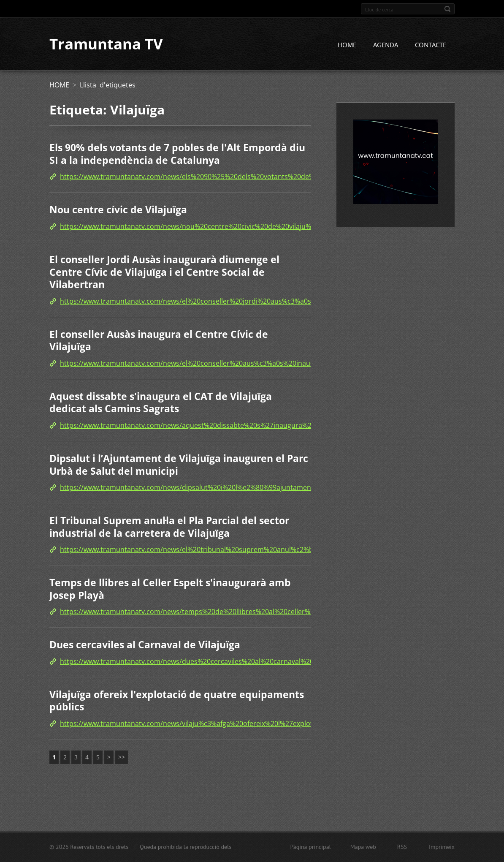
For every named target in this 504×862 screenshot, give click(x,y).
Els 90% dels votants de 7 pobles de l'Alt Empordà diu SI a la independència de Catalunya (177, 154)
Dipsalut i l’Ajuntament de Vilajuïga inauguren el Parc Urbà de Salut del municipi (179, 465)
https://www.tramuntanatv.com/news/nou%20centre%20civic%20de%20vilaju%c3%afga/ (200, 226)
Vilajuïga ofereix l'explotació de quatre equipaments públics (177, 701)
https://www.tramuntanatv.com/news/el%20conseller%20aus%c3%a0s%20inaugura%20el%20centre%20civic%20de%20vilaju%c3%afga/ (274, 363)
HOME (347, 45)
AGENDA (386, 45)
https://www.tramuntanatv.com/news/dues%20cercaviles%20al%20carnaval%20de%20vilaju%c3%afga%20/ (229, 661)
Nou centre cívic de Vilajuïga (118, 210)
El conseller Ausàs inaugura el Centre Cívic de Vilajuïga (159, 340)
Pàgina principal (310, 847)
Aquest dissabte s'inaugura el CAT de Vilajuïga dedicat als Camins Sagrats (161, 402)
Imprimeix (442, 847)
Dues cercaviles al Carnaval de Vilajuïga (145, 645)
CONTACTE (431, 45)
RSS (402, 847)
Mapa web (363, 847)
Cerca (447, 9)
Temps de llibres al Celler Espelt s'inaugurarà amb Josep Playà (170, 589)
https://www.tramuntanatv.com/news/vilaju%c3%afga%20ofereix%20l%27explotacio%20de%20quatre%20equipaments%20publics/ (268, 723)
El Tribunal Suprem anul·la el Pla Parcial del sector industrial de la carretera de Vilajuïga (169, 527)
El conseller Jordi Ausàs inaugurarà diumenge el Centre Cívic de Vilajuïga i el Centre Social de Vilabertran (164, 272)
